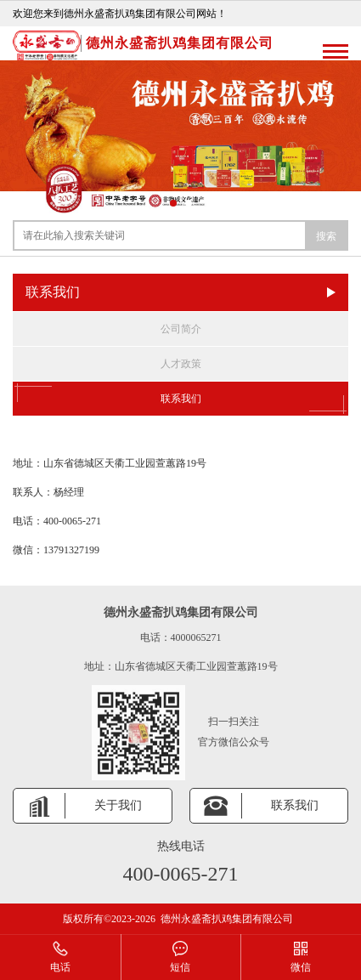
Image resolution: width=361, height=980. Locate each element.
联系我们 (180, 399)
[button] (173, 203)
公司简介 (181, 329)
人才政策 (181, 364)
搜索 (326, 236)
